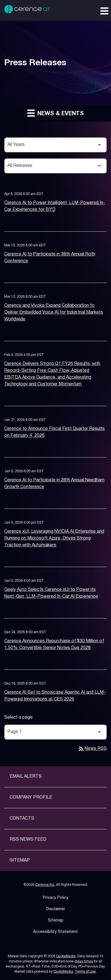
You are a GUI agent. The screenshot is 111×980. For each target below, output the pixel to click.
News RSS (92, 749)
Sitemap (20, 861)
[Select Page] (55, 732)
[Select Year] (55, 145)
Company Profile (31, 798)
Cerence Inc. (45, 885)
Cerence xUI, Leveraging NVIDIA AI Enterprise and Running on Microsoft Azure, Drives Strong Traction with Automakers (54, 538)
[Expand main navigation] (104, 11)
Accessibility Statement (55, 932)
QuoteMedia (66, 956)
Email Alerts (26, 777)
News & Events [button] (55, 113)
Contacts (22, 819)
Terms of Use (85, 972)
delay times (84, 961)
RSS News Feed (28, 840)
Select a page (18, 717)
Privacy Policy (55, 898)
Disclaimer (56, 909)
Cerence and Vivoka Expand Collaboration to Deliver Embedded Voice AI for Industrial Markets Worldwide (54, 312)
